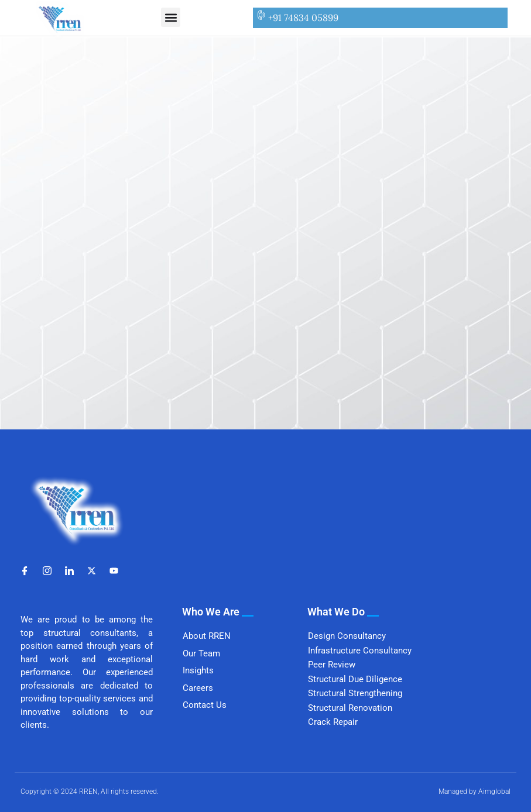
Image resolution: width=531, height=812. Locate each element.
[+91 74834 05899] (261, 15)
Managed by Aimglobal (475, 792)
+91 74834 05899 (303, 18)
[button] (171, 17)
